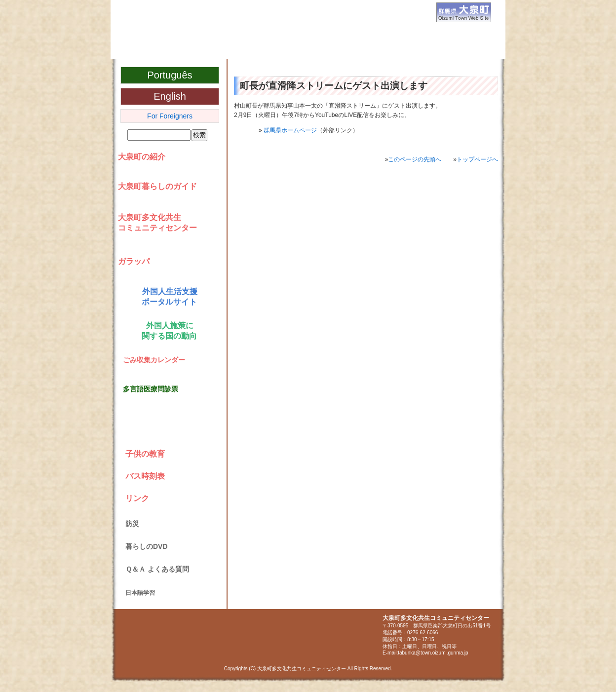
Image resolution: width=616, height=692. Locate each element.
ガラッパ (134, 261)
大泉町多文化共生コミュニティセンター (229, 49)
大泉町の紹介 (142, 157)
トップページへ (477, 159)
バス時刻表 (145, 476)
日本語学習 (140, 593)
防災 (132, 524)
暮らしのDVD (147, 546)
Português (170, 75)
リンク (137, 498)
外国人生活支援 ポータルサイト (168, 297)
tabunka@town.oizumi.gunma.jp (433, 653)
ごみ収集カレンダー (154, 360)
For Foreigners (170, 116)
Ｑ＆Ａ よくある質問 (157, 569)
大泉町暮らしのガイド (157, 186)
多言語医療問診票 (151, 389)
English (170, 96)
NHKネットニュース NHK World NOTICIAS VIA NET (167, 426)
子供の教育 (145, 454)
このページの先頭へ (415, 159)
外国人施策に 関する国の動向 (168, 331)
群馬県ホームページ (290, 130)
